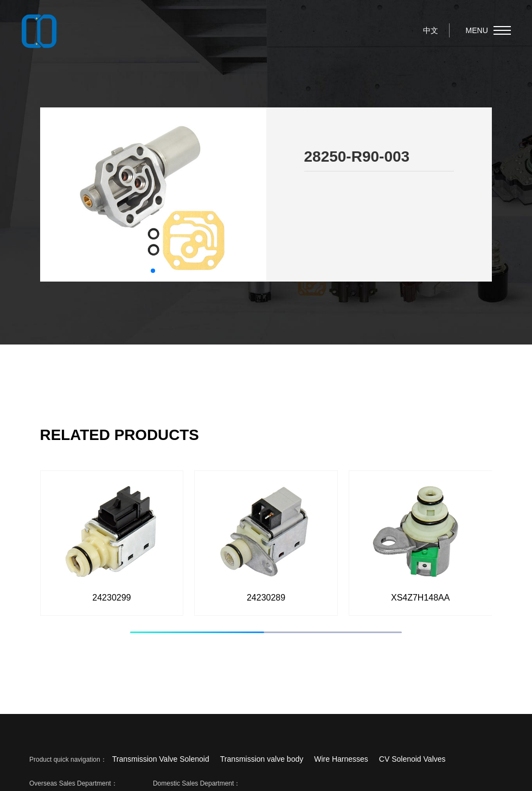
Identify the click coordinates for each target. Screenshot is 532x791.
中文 (431, 30)
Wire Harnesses (341, 759)
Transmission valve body (262, 759)
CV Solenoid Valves (412, 759)
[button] (153, 271)
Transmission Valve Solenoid (161, 759)
